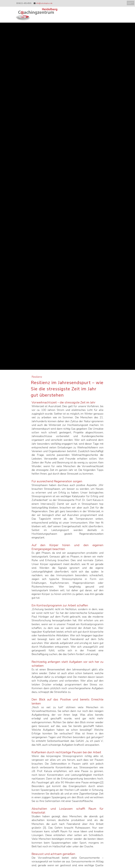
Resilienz (37, 377)
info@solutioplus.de (44, 3)
